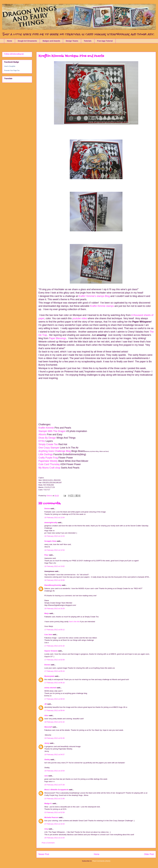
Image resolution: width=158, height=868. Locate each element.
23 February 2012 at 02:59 (54, 812)
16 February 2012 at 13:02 (54, 566)
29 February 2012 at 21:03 (54, 838)
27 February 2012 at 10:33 (54, 824)
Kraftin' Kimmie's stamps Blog (94, 296)
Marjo (47, 613)
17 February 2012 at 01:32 (54, 646)
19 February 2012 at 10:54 (54, 771)
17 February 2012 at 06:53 (54, 699)
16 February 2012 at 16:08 (54, 580)
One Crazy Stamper (49, 448)
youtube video (80, 318)
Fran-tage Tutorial (105, 41)
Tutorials (88, 41)
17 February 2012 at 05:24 (54, 671)
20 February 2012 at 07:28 (54, 785)
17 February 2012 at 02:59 (54, 660)
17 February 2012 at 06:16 (54, 683)
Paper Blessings (58, 338)
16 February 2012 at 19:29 (54, 608)
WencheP (48, 727)
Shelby (47, 760)
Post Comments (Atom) (101, 861)
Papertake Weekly (48, 461)
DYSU (42, 441)
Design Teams (72, 41)
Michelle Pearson (51, 817)
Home (10, 41)
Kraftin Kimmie (46, 428)
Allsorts (42, 434)
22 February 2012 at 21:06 (54, 799)
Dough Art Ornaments (27, 41)
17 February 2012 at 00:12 (54, 630)
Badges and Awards (51, 41)
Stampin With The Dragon (52, 431)
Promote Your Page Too (12, 70)
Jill (46, 704)
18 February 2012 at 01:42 (54, 722)
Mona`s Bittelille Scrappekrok (56, 790)
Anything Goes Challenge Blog (55, 451)
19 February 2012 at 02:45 (54, 738)
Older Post (149, 854)
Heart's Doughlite (10, 66)
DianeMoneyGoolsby (53, 585)
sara (46, 776)
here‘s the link (74, 622)
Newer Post (44, 854)
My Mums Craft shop (49, 468)
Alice (47, 715)
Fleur (46, 555)
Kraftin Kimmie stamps (102, 306)
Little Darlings (46, 454)
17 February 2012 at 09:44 (54, 710)
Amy (46, 829)
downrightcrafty (51, 523)
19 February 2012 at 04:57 (54, 755)
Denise (47, 509)
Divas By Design (47, 438)
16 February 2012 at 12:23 (54, 536)
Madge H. (48, 803)
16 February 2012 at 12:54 (54, 550)
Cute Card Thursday (49, 464)
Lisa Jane (48, 634)
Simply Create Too (48, 444)
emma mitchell (50, 688)
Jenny (47, 743)
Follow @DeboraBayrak (14, 54)
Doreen (47, 665)
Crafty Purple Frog (48, 458)
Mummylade (49, 676)
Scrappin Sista (50, 541)
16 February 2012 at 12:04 (54, 517)
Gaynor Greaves (51, 651)
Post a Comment (48, 843)
